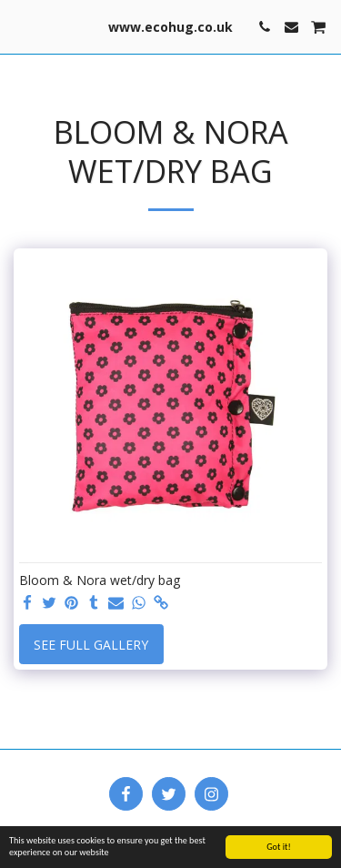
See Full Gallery (91, 645)
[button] (20, 26)
